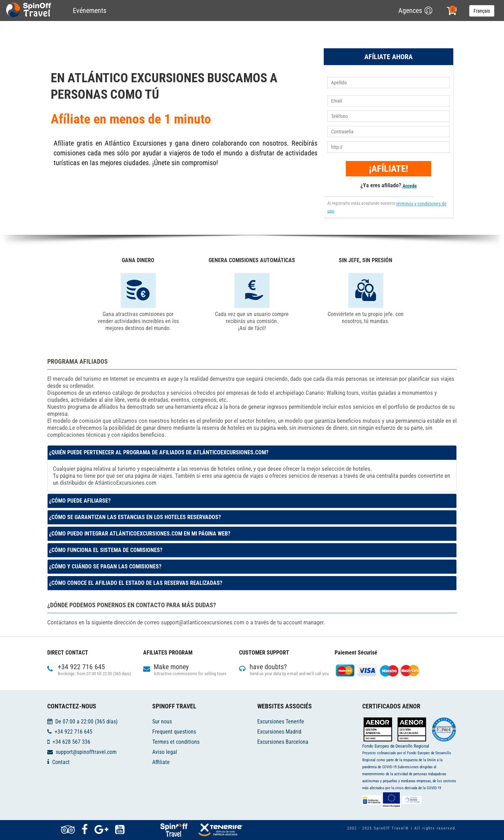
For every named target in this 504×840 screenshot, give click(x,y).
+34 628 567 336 (71, 742)
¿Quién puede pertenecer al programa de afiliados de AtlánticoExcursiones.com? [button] (159, 452)
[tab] (252, 453)
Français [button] (482, 11)
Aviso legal (165, 752)
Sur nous (162, 722)
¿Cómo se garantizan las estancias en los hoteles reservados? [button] (135, 517)
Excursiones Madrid (279, 732)
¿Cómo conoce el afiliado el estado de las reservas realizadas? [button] (136, 583)
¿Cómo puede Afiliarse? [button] (80, 501)
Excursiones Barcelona (283, 742)
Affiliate (161, 762)
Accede (410, 186)
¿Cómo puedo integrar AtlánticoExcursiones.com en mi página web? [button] (140, 534)
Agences (410, 10)
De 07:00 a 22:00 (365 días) (86, 722)
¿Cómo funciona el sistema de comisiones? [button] (106, 550)
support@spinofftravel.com (86, 752)
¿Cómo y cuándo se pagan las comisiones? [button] (105, 566)
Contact (61, 762)
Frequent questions (174, 732)
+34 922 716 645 (73, 732)
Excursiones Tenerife (281, 722)
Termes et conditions (176, 742)
